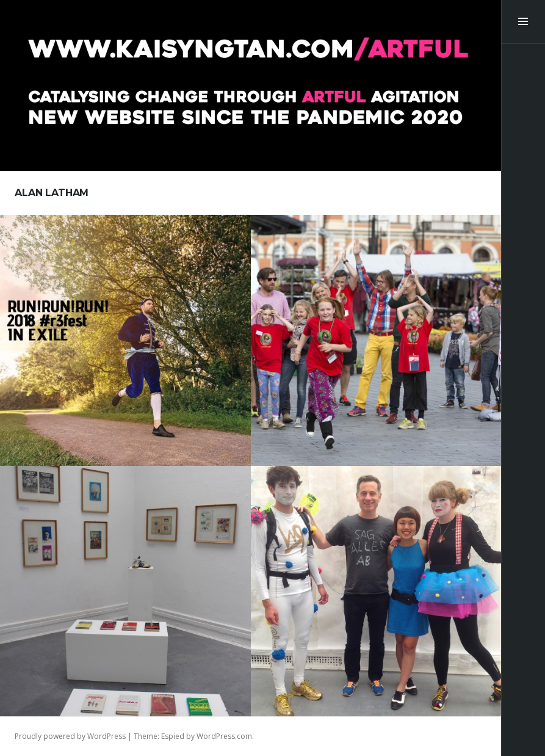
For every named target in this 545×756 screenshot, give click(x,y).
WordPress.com (224, 736)
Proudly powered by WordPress (70, 736)
